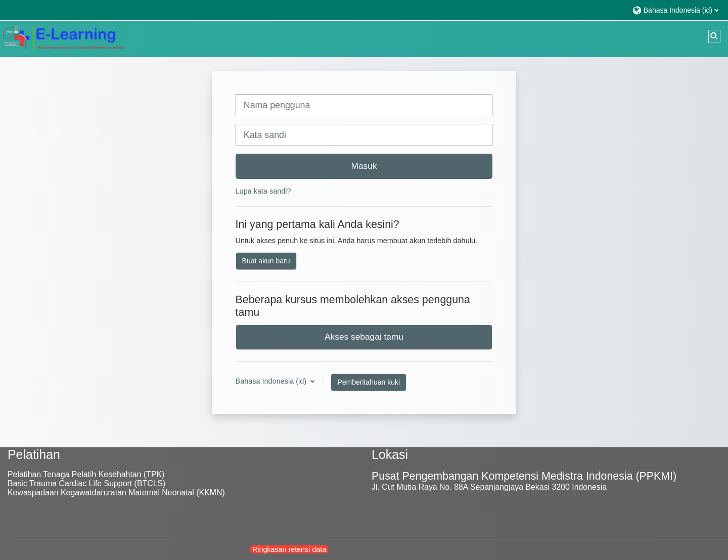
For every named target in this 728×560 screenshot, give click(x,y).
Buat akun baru (266, 261)
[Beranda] (63, 38)
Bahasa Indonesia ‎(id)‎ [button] (272, 381)
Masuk (364, 166)
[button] (675, 10)
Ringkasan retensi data (289, 549)
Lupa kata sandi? (263, 191)
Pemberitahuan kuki (369, 382)
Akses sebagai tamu (364, 337)
